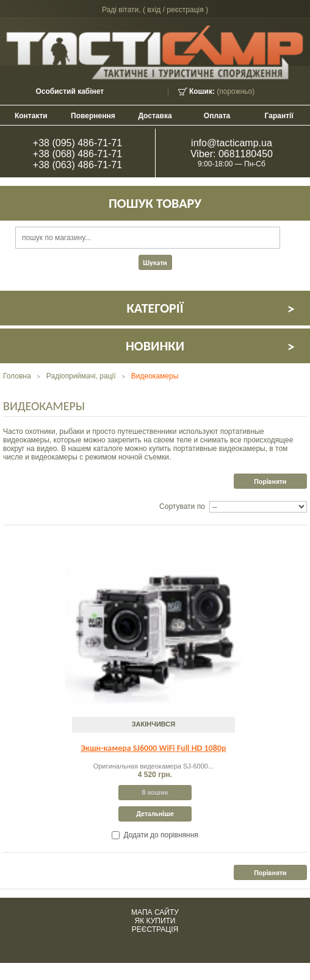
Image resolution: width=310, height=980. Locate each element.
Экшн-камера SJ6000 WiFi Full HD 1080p (153, 748)
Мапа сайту (155, 912)
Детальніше (155, 814)
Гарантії (279, 116)
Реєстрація (155, 929)
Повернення (93, 116)
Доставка (155, 116)
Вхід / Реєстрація (175, 10)
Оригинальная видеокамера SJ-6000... (153, 766)
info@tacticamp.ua (232, 143)
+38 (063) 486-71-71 (77, 165)
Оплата (217, 116)
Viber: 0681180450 (232, 154)
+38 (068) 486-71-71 (77, 154)
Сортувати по (182, 506)
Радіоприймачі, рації (81, 376)
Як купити (155, 921)
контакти (31, 116)
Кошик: (202, 91)
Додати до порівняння (160, 835)
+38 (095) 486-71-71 (77, 143)
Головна (17, 376)
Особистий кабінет (70, 91)
